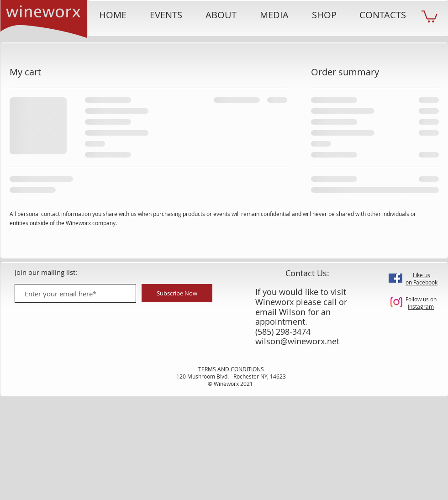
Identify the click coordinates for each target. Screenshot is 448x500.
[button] (430, 16)
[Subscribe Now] (177, 293)
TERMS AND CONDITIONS (231, 369)
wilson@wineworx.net (297, 341)
